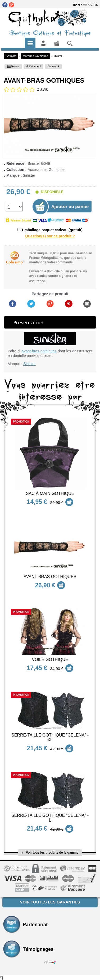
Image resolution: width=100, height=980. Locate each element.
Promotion (21, 422)
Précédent (34, 66)
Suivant (53, 66)
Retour (13, 66)
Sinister (58, 56)
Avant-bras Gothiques (50, 577)
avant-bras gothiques (39, 351)
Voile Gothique (50, 660)
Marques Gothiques (35, 56)
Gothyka (11, 56)
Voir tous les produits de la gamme (50, 853)
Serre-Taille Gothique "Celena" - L (50, 818)
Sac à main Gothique (50, 493)
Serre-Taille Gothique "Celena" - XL (50, 737)
